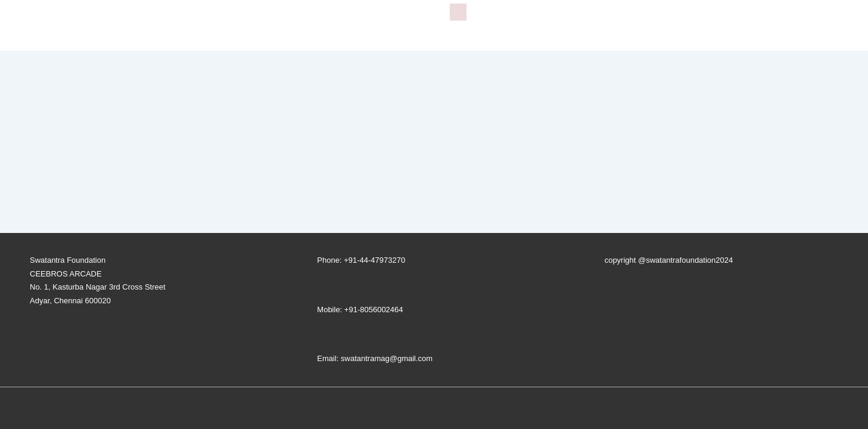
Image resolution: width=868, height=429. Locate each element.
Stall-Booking (282, 37)
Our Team (761, 37)
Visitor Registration (525, 37)
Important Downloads (186, 37)
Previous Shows (687, 37)
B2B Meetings (437, 37)
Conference (609, 37)
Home (100, 37)
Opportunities (359, 37)
